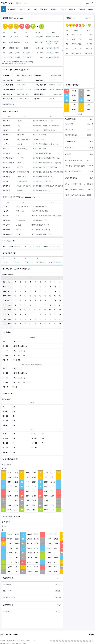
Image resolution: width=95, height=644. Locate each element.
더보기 (59, 578)
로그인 (87, 3)
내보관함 (91, 9)
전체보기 (79, 114)
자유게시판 (72, 9)
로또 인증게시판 (8, 605)
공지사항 (68, 154)
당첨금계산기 (44, 9)
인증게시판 (82, 9)
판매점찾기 (54, 9)
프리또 (4, 3)
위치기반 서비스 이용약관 (24, 641)
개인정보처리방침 (11, 641)
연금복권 (18, 3)
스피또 (25, 3)
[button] (92, 3)
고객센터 (91, 635)
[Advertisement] (79, 69)
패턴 (35, 9)
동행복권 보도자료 (71, 178)
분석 (29, 9)
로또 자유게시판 (8, 578)
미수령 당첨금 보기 (8, 104)
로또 (11, 3)
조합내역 (63, 9)
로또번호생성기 (12, 9)
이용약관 (3, 641)
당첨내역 (22, 9)
